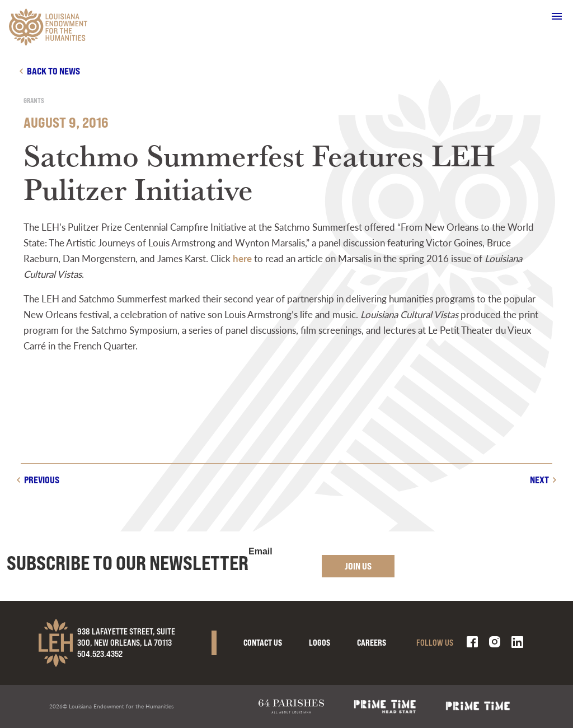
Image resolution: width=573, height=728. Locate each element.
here (242, 258)
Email (260, 552)
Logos (320, 643)
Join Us (358, 566)
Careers (372, 643)
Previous (42, 480)
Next (539, 480)
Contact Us (263, 643)
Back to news (53, 71)
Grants (34, 101)
